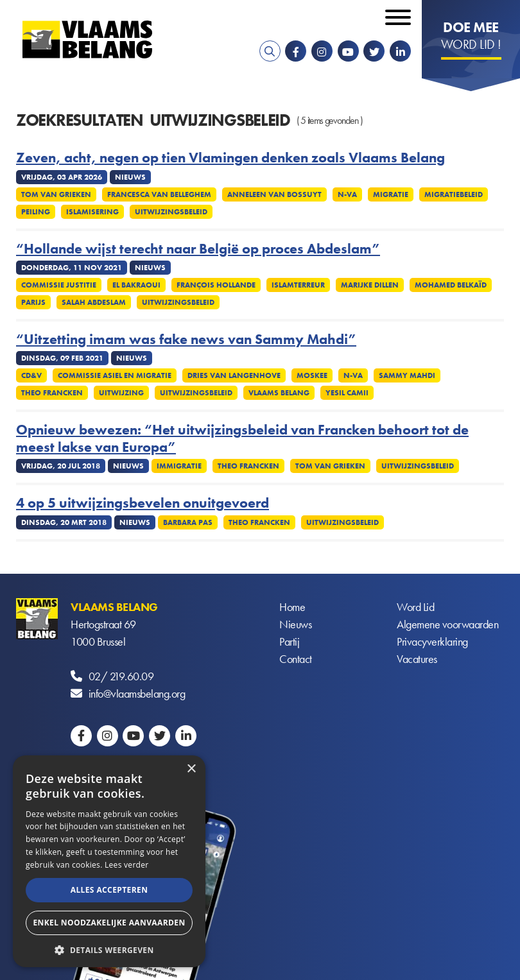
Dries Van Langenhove (234, 375)
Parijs (33, 302)
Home (292, 607)
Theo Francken (52, 393)
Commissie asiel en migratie (115, 375)
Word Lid (415, 607)
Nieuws (295, 624)
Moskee (312, 375)
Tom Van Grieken (56, 194)
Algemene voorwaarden (447, 624)
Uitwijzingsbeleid (171, 212)
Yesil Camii (347, 393)
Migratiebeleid (454, 194)
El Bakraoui (136, 285)
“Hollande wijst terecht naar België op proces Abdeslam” (198, 249)
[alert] (109, 861)
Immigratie (179, 466)
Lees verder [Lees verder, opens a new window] (127, 865)
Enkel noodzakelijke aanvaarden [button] (109, 923)
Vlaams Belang (279, 393)
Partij (289, 641)
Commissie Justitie (59, 285)
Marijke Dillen (370, 285)
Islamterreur (298, 285)
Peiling (36, 212)
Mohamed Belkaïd (451, 285)
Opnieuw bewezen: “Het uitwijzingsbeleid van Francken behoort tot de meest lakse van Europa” (242, 439)
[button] (109, 949)
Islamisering (92, 212)
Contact (296, 659)
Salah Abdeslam (94, 302)
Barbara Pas (188, 522)
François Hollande (216, 285)
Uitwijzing (121, 393)
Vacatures (417, 659)
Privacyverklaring (432, 641)
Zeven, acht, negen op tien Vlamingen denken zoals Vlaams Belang (230, 158)
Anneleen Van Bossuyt (274, 194)
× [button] (191, 769)
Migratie (391, 194)
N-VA (347, 194)
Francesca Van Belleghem (159, 194)
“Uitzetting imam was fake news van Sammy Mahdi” (186, 340)
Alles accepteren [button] (109, 890)
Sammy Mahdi (407, 375)
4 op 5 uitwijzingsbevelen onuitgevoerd (143, 503)
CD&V (31, 375)
